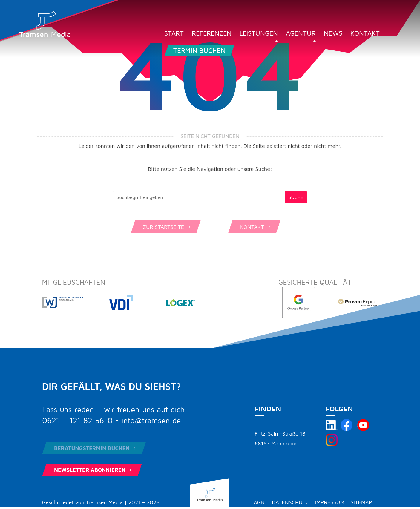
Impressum (330, 502)
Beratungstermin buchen (96, 448)
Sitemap (361, 502)
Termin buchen (199, 51)
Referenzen (212, 34)
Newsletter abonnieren (93, 470)
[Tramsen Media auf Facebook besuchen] (347, 429)
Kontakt (365, 34)
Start (174, 34)
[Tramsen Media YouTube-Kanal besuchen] (363, 429)
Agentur (301, 34)
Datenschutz (290, 502)
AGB (259, 502)
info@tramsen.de (151, 421)
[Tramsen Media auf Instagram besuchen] (332, 444)
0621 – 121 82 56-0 (77, 421)
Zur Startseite (167, 227)
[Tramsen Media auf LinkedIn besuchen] (332, 429)
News (333, 34)
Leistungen (259, 34)
